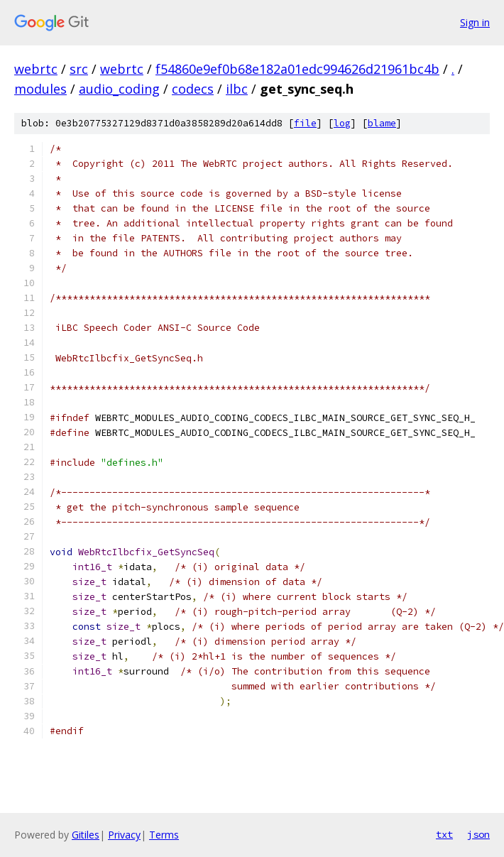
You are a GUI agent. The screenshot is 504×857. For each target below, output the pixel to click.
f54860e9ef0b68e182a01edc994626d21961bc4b (297, 69)
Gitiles (86, 835)
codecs (193, 89)
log (342, 123)
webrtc (36, 69)
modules (40, 89)
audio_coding (119, 89)
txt (444, 834)
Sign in (475, 22)
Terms (164, 835)
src (79, 69)
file (305, 123)
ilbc (237, 89)
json (478, 834)
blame (382, 123)
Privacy (124, 835)
